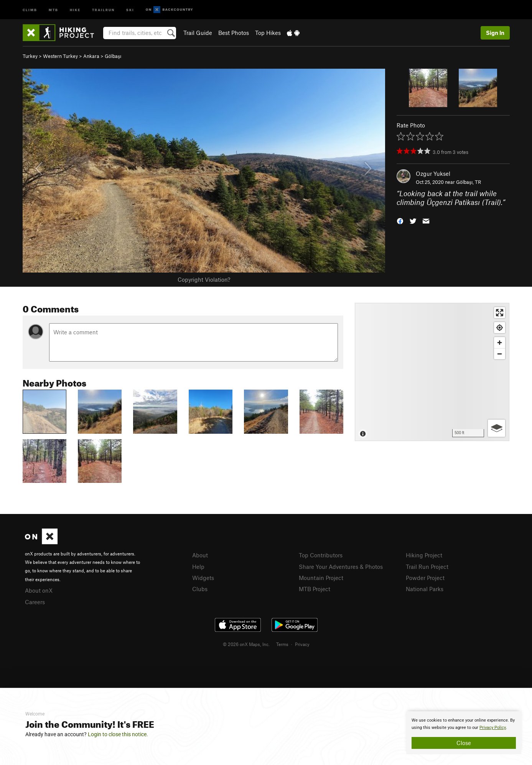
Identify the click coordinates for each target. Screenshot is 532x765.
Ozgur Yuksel (433, 173)
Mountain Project (321, 578)
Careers (35, 602)
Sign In (495, 33)
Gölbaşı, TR (469, 182)
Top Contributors (321, 555)
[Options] (497, 428)
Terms (282, 644)
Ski (130, 9)
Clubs (200, 589)
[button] (400, 220)
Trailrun (103, 9)
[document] (464, 733)
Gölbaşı (113, 56)
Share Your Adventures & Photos (341, 567)
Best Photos (234, 33)
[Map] (432, 372)
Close (464, 743)
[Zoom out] (500, 354)
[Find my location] (500, 328)
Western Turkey (60, 56)
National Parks (425, 589)
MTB (54, 9)
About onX (39, 590)
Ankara (91, 56)
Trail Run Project (427, 567)
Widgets (203, 578)
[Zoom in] (500, 343)
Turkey (30, 56)
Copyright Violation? (204, 279)
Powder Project (425, 578)
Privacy (302, 644)
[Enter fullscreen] (500, 313)
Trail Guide (198, 33)
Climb (30, 9)
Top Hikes (268, 33)
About (200, 555)
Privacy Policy (493, 728)
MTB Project (315, 589)
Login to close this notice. (118, 734)
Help (198, 567)
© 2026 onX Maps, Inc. (246, 644)
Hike (75, 9)
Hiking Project (424, 555)
